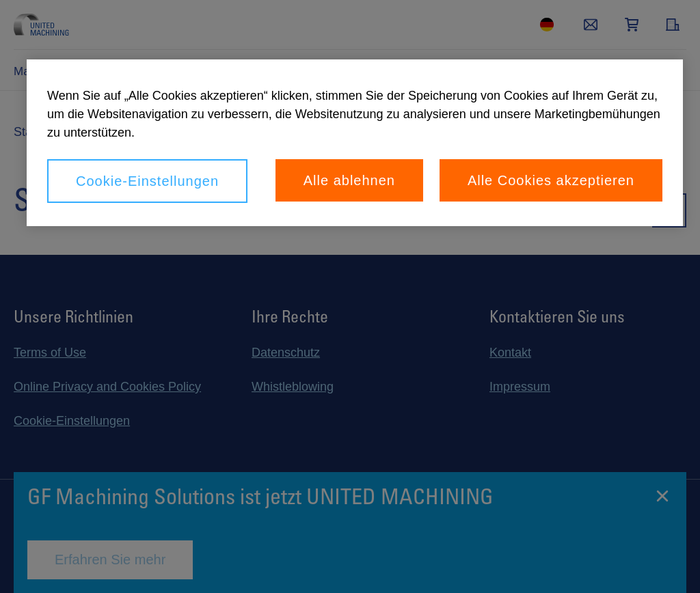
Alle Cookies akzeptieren (551, 180)
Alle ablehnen (349, 180)
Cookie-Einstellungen (147, 181)
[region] (355, 143)
